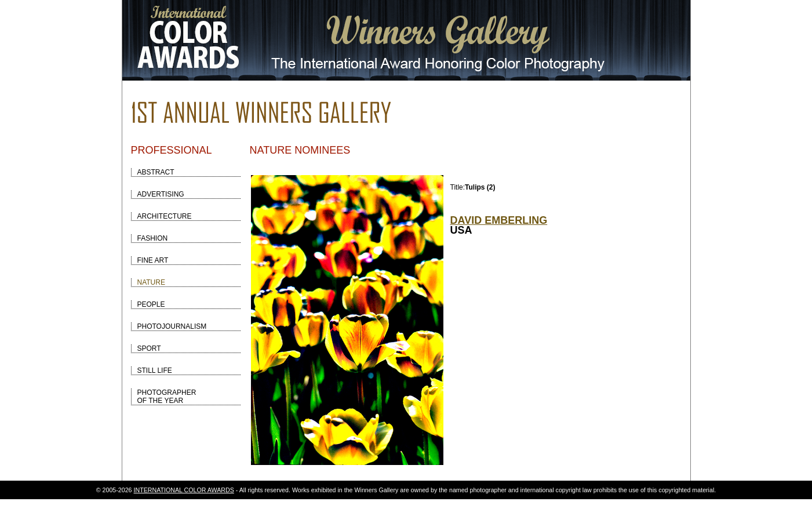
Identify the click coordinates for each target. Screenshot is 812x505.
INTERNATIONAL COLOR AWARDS (184, 490)
